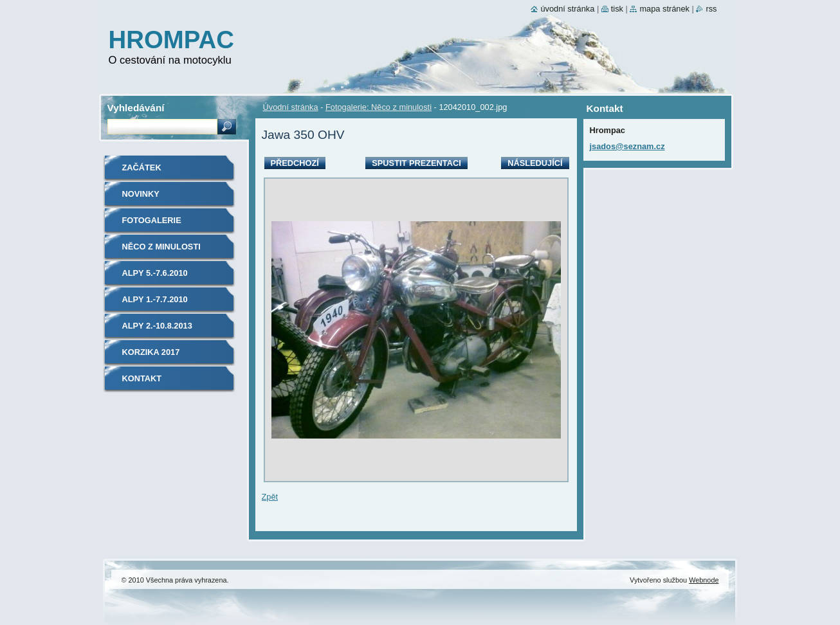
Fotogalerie (152, 220)
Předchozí (295, 163)
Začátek (142, 168)
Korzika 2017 (151, 352)
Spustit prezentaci (416, 163)
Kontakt (142, 378)
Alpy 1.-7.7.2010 (155, 299)
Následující (535, 163)
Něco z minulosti (161, 247)
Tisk (617, 9)
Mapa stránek (664, 9)
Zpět (270, 497)
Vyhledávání (136, 108)
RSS (711, 9)
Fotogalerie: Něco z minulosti (379, 107)
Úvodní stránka (291, 107)
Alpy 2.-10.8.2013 (157, 326)
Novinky (141, 194)
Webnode (704, 580)
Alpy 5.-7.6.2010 (155, 273)
